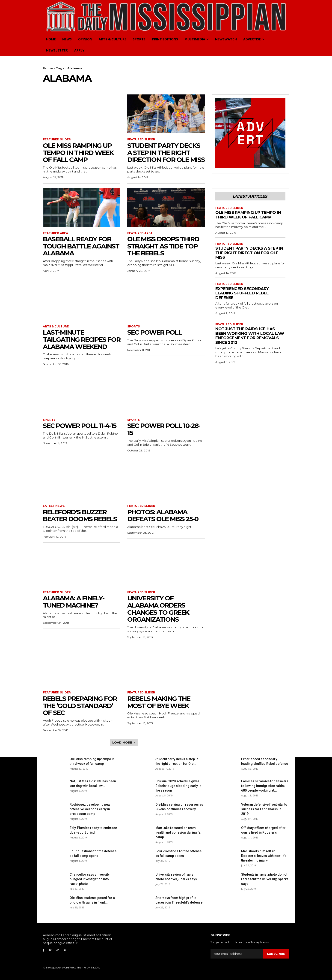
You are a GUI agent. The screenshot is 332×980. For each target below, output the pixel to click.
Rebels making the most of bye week (159, 702)
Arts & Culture (56, 327)
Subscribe (276, 954)
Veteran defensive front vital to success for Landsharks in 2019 (264, 809)
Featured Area (55, 233)
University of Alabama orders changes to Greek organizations (158, 609)
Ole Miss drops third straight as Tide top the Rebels (163, 246)
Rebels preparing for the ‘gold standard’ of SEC (80, 706)
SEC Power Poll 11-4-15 (80, 426)
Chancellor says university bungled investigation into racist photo (90, 879)
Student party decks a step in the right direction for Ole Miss (166, 153)
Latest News (54, 506)
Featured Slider (57, 139)
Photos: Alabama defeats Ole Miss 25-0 (163, 516)
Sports (133, 327)
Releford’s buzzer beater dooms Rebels (80, 516)
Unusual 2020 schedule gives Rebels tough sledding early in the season (178, 786)
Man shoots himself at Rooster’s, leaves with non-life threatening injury (264, 856)
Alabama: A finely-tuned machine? (74, 602)
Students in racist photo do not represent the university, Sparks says (265, 879)
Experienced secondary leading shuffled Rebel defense (242, 293)
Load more (124, 742)
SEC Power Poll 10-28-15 (164, 429)
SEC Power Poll (154, 332)
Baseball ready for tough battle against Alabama (81, 246)
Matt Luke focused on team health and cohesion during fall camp (179, 832)
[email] (237, 954)
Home (48, 68)
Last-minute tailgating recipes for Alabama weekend (82, 339)
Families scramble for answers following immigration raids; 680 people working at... (265, 786)
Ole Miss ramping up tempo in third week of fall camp (78, 153)
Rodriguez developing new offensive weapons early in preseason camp (90, 809)
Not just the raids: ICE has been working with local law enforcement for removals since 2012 (250, 336)
